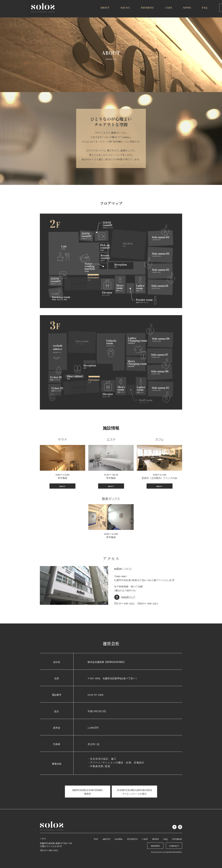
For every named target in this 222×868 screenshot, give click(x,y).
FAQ (166, 838)
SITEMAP (177, 838)
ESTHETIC (133, 838)
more (62, 486)
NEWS (156, 838)
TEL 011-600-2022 (124, 603)
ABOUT (106, 838)
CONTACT (174, 845)
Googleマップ (128, 597)
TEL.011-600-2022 (49, 850)
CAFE (145, 838)
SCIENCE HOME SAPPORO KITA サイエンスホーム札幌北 (134, 791)
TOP (96, 838)
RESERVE (206, 9)
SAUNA (119, 838)
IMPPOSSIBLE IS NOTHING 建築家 (88, 791)
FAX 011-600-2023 (148, 603)
